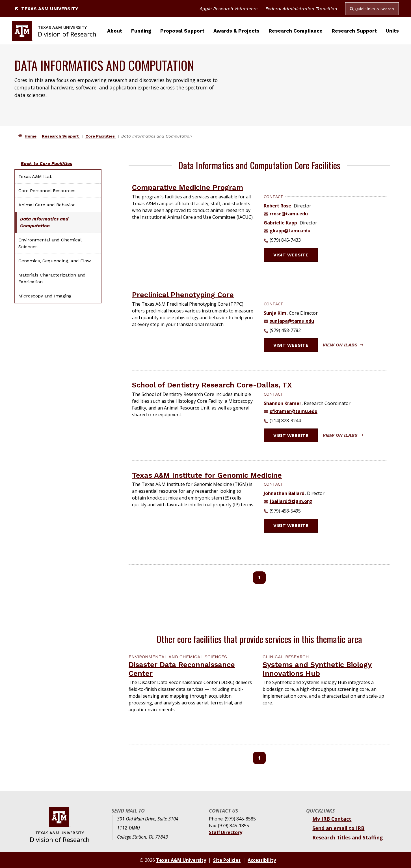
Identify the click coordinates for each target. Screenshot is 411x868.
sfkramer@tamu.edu (294, 411)
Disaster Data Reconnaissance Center (182, 669)
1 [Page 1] (259, 578)
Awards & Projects (236, 31)
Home (31, 136)
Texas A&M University (46, 9)
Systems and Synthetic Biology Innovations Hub (317, 669)
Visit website (294, 255)
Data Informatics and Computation (44, 222)
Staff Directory (226, 832)
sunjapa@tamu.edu (292, 321)
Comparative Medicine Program (188, 187)
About (115, 31)
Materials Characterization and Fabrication (52, 278)
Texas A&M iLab (35, 176)
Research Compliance (296, 31)
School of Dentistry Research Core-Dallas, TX (212, 385)
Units (392, 31)
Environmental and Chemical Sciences (50, 243)
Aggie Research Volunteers (229, 9)
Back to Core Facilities (46, 163)
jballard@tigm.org (291, 501)
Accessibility (262, 860)
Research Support (354, 31)
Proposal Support (182, 31)
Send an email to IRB (338, 828)
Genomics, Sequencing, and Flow (55, 261)
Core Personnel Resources (47, 191)
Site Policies (227, 860)
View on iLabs (343, 345)
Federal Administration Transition (301, 9)
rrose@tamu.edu (289, 214)
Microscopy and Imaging (45, 296)
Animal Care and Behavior (47, 205)
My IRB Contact (332, 819)
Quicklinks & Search (372, 9)
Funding (141, 31)
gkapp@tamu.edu (290, 231)
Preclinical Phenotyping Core (183, 295)
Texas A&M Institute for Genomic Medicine (207, 475)
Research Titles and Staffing (348, 837)
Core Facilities (101, 136)
